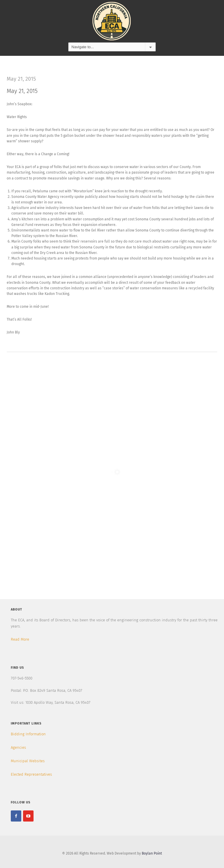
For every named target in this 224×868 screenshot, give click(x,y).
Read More (20, 639)
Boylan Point (152, 853)
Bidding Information (28, 734)
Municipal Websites (28, 761)
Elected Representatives (31, 774)
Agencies (18, 747)
